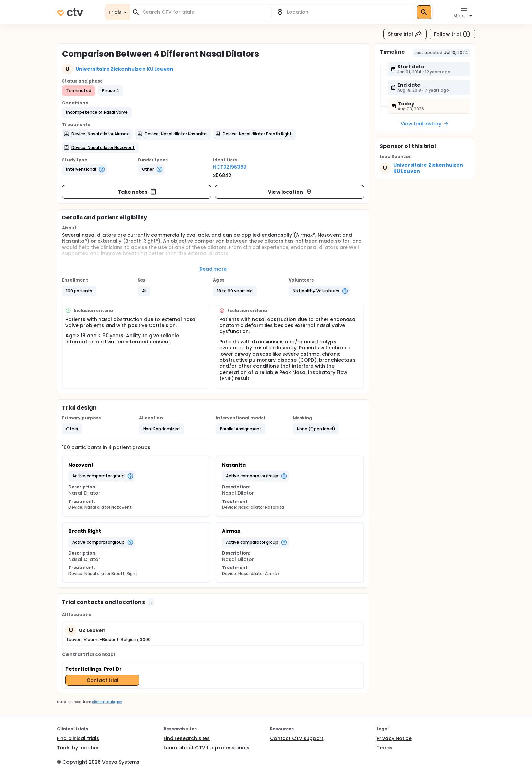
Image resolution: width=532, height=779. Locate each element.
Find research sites (187, 738)
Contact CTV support (297, 738)
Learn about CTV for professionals (206, 748)
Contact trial (102, 680)
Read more (213, 269)
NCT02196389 (230, 167)
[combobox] (205, 12)
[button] (97, 112)
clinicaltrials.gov (107, 702)
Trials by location (78, 748)
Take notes (137, 192)
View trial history (425, 124)
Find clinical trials (78, 738)
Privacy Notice (394, 738)
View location (290, 192)
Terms (384, 748)
